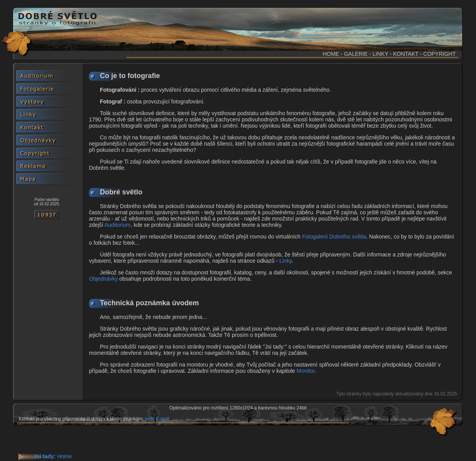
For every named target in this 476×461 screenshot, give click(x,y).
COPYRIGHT (440, 54)
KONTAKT (406, 54)
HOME (331, 54)
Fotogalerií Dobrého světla (334, 237)
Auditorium (118, 225)
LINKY (380, 54)
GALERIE (356, 54)
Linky (286, 261)
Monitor (305, 371)
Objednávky (103, 279)
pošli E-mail (157, 419)
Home (65, 456)
